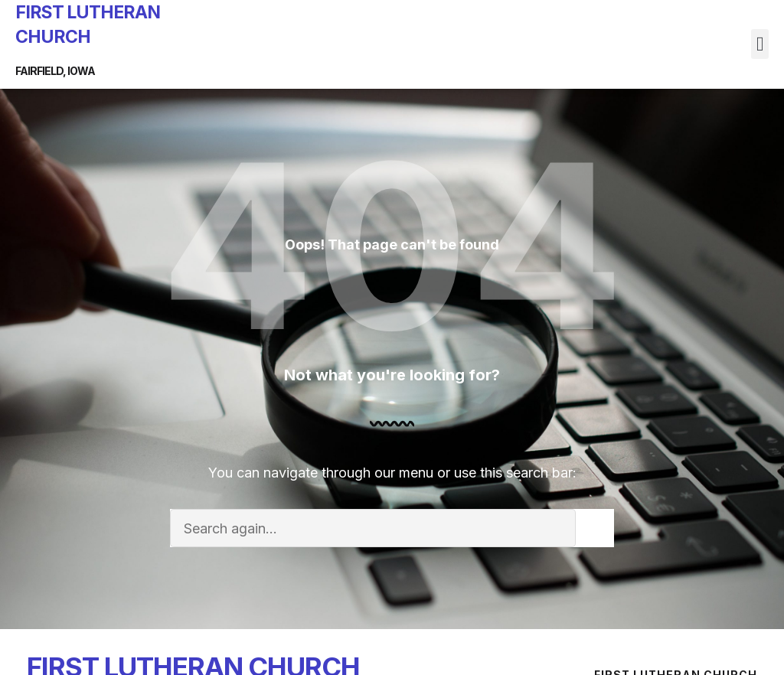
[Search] (595, 528)
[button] (760, 44)
